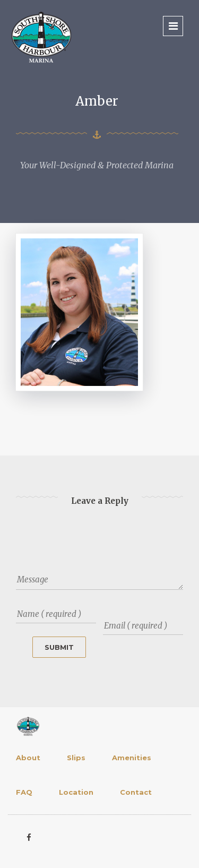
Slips (76, 758)
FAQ (24, 792)
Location (76, 792)
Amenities (132, 758)
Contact (136, 792)
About (28, 758)
